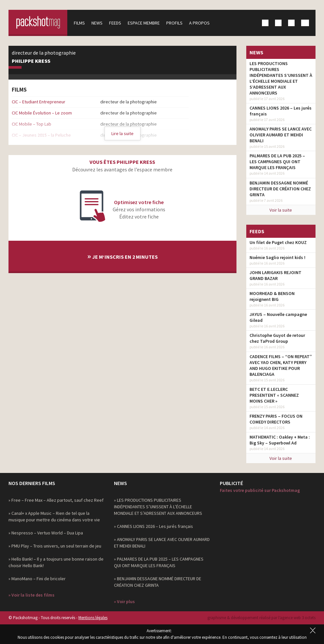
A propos (199, 23)
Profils (174, 23)
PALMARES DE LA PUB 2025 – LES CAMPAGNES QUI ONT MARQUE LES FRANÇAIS (277, 162)
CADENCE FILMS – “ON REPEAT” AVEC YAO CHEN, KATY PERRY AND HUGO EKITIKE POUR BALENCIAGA (281, 365)
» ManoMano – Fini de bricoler (37, 579)
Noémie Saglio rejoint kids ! (277, 257)
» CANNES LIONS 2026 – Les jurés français (154, 526)
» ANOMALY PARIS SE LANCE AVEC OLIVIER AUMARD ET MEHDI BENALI (162, 543)
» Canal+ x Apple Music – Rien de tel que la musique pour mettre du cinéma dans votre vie (54, 516)
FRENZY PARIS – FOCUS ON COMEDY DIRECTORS (276, 419)
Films (79, 23)
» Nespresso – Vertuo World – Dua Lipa (46, 533)
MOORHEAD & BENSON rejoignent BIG (272, 296)
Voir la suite (281, 210)
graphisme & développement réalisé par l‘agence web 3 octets (261, 618)
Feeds (115, 23)
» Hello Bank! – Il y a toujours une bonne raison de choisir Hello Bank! (56, 562)
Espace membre (144, 23)
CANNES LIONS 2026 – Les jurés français (281, 111)
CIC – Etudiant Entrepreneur (39, 102)
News (97, 23)
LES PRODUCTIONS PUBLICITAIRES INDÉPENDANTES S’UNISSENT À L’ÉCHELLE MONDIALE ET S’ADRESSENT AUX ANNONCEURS (281, 78)
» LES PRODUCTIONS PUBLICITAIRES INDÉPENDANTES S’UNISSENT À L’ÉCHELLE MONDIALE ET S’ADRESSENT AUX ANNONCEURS (158, 507)
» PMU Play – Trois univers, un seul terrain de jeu (55, 546)
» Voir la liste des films (32, 595)
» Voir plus (124, 601)
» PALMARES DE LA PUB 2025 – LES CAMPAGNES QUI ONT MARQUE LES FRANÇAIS (159, 562)
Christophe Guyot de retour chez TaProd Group (277, 338)
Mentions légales (93, 618)
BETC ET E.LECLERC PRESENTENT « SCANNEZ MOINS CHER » (274, 395)
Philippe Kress (31, 61)
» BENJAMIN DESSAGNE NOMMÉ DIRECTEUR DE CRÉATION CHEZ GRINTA (158, 582)
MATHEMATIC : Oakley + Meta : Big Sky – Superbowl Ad (280, 440)
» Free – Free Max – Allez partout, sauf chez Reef (56, 500)
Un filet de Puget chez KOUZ (278, 242)
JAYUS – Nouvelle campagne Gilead (278, 317)
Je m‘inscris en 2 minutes (122, 256)
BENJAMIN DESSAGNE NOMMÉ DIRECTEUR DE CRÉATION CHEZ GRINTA (280, 189)
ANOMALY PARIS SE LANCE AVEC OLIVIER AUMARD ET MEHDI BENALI (281, 135)
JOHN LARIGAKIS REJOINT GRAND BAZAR (275, 275)
